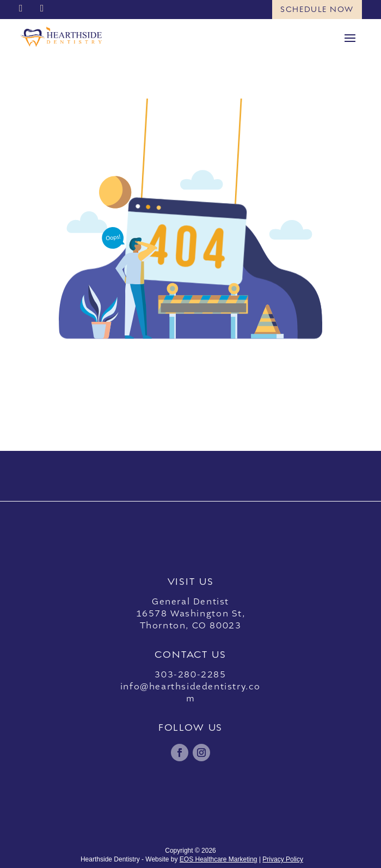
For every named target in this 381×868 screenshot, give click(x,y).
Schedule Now (317, 9)
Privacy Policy (283, 859)
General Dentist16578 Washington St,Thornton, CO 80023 (191, 614)
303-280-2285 (190, 675)
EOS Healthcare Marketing (219, 859)
